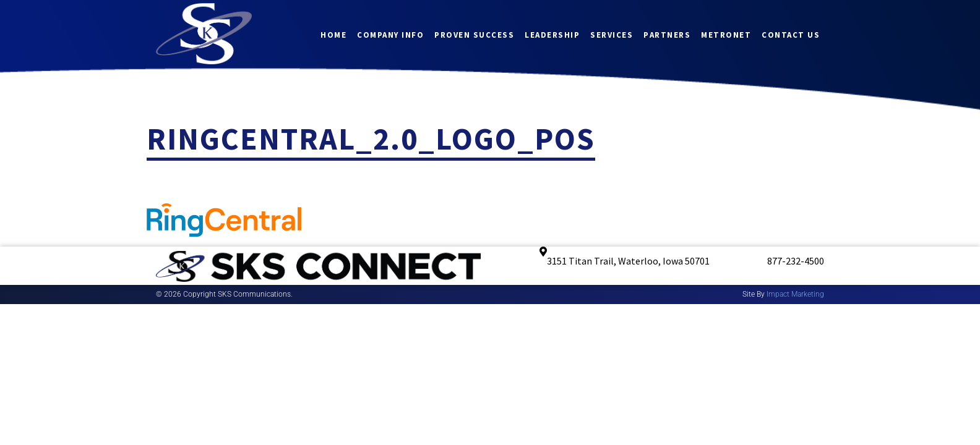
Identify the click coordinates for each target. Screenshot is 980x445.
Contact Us (791, 34)
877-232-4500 (796, 261)
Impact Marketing (795, 294)
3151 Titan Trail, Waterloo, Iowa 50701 (628, 261)
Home (333, 34)
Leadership (552, 34)
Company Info (390, 34)
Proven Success (474, 34)
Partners (667, 34)
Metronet (726, 34)
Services (612, 34)
